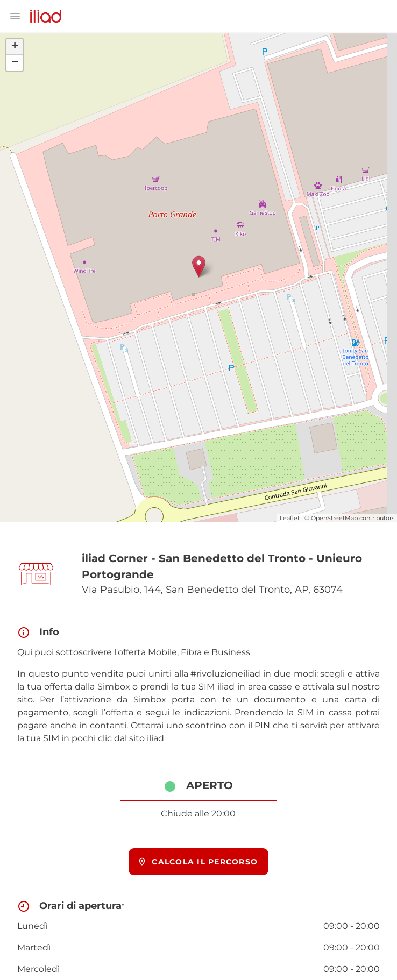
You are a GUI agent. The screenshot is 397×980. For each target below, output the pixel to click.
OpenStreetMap (334, 518)
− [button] (15, 63)
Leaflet (290, 518)
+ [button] (15, 47)
